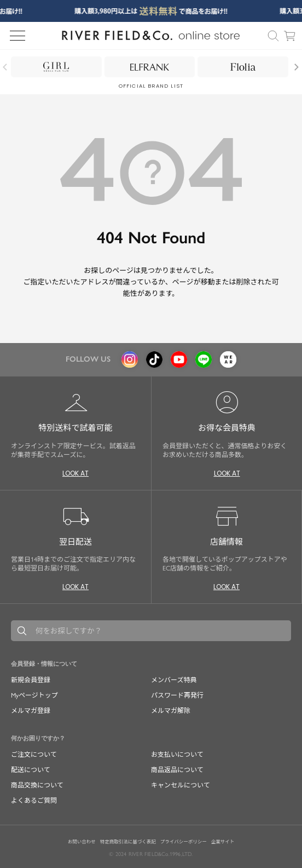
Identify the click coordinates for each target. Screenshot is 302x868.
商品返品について (177, 770)
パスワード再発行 (177, 695)
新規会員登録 (31, 680)
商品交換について (37, 785)
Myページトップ (34, 695)
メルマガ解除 (171, 711)
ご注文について (34, 755)
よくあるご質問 (34, 801)
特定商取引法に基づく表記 (128, 842)
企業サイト (223, 842)
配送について (31, 770)
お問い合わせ (82, 842)
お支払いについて (177, 755)
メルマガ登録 (31, 711)
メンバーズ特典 (174, 680)
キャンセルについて (181, 785)
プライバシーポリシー (184, 842)
